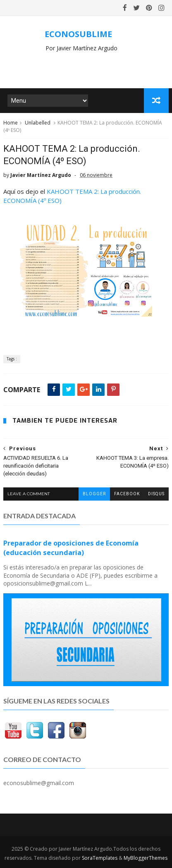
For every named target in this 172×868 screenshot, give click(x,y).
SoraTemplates (100, 858)
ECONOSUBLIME (78, 34)
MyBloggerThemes (146, 858)
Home (11, 123)
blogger (94, 494)
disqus (156, 494)
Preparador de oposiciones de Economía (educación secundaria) (71, 548)
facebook (127, 494)
